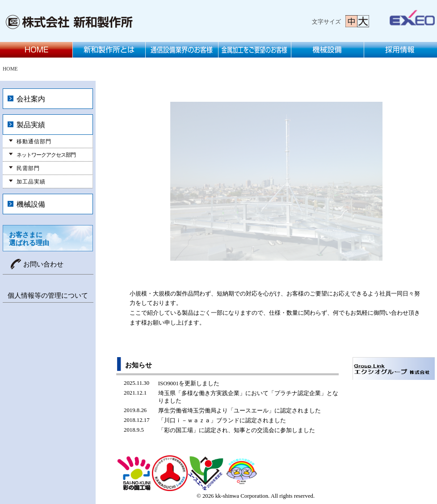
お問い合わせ (43, 264)
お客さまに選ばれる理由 (29, 239)
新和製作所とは (109, 50)
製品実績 (31, 125)
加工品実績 (31, 182)
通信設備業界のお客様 (182, 50)
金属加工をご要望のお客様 (255, 50)
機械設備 (328, 50)
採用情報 (401, 50)
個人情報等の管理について (48, 296)
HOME (36, 50)
